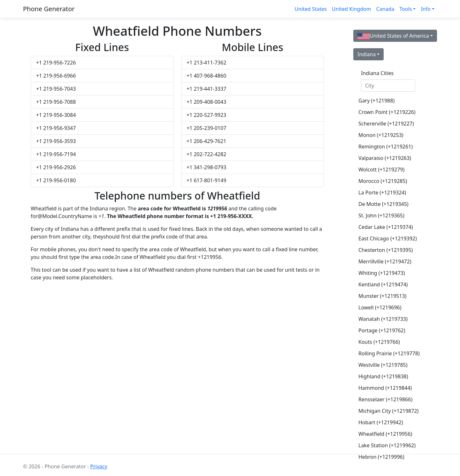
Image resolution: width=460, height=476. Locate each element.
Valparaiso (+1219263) (385, 158)
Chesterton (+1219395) (386, 250)
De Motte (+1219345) (383, 204)
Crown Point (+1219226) (387, 112)
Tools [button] (406, 9)
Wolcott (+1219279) (381, 170)
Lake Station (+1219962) (387, 445)
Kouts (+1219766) (379, 342)
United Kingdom (352, 9)
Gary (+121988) (376, 101)
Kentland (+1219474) (383, 284)
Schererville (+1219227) (386, 124)
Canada (385, 9)
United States (311, 9)
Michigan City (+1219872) (388, 411)
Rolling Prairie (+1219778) (389, 353)
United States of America (393, 36)
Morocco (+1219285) (383, 181)
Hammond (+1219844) (385, 388)
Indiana (367, 54)
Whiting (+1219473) (382, 273)
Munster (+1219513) (382, 296)
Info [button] (426, 9)
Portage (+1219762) (382, 330)
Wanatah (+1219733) (383, 319)
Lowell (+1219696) (380, 307)
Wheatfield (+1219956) (385, 434)
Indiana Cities (377, 73)
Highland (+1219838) (383, 376)
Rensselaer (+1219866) (385, 399)
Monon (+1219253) (381, 135)
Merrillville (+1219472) (385, 261)
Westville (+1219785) (383, 365)
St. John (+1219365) (381, 215)
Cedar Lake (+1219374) (386, 227)
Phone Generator (49, 9)
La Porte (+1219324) (382, 193)
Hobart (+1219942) (381, 422)
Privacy (99, 466)
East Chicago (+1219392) (388, 238)
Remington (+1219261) (386, 147)
